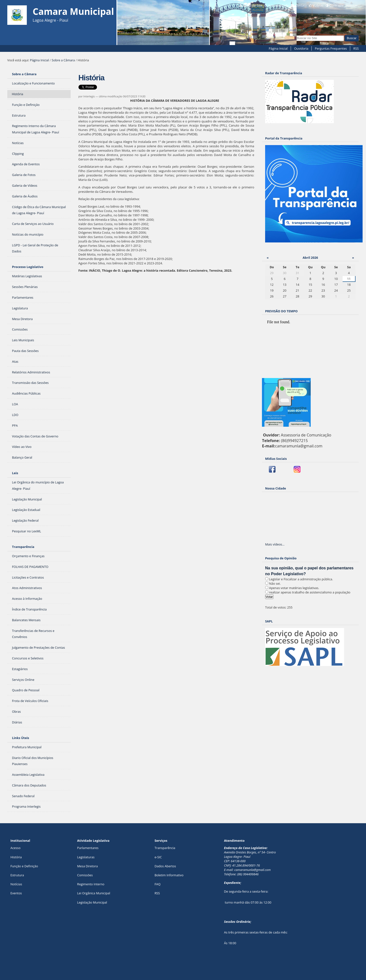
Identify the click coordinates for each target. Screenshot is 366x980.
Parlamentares (88, 848)
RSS (356, 48)
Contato (301, 5)
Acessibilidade (278, 5)
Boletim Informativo (169, 875)
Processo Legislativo (28, 267)
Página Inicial (278, 48)
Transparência (23, 547)
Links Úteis (20, 738)
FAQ (158, 884)
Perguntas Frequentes (331, 48)
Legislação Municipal (92, 902)
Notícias (16, 884)
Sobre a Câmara (63, 60)
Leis (15, 473)
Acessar (352, 5)
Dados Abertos (165, 866)
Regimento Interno (91, 884)
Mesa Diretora (88, 866)
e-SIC (158, 857)
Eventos (16, 893)
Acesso (15, 848)
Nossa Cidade (276, 488)
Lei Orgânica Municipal (94, 893)
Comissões (85, 875)
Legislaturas (86, 857)
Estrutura (17, 875)
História (16, 857)
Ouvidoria (301, 48)
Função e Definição (24, 866)
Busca (296, 35)
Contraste (337, 5)
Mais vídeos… (275, 544)
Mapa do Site (253, 5)
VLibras (318, 5)
